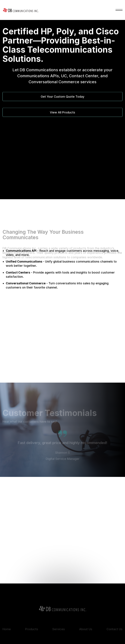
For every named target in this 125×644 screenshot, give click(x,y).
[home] (21, 10)
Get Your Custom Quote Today (62, 97)
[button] (119, 10)
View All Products (62, 113)
